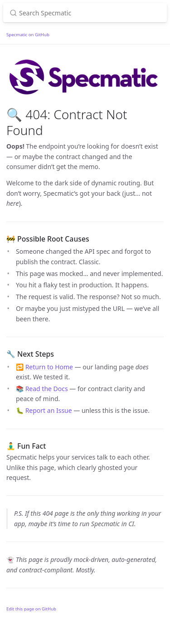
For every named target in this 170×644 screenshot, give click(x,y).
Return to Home (49, 367)
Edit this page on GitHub (31, 609)
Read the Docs (47, 389)
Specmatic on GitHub (28, 35)
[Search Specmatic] (85, 13)
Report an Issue (49, 410)
